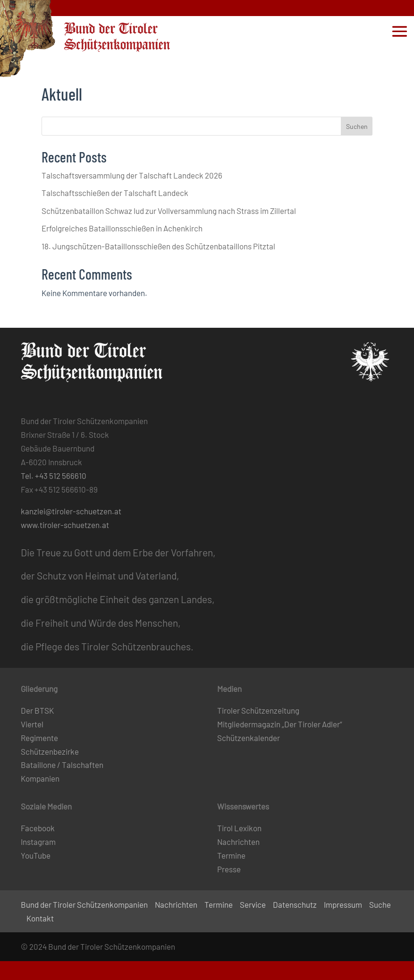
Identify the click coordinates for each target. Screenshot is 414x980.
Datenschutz (295, 904)
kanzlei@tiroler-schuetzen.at (71, 511)
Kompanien (40, 778)
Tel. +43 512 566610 (54, 476)
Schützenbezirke (50, 751)
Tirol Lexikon (239, 828)
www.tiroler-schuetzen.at (65, 525)
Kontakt (40, 918)
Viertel (32, 724)
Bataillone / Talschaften (62, 765)
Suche (380, 904)
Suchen (357, 126)
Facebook (38, 828)
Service (253, 904)
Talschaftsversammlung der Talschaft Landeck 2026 (132, 175)
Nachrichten (238, 842)
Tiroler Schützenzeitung (258, 710)
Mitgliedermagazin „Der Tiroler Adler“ (280, 724)
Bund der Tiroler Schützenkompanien (84, 904)
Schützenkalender (249, 738)
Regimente (39, 738)
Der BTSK (37, 710)
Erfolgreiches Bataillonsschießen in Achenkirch (122, 228)
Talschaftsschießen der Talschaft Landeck (115, 193)
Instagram (38, 842)
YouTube (36, 855)
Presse (229, 869)
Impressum (343, 904)
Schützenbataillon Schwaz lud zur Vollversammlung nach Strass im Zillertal (169, 211)
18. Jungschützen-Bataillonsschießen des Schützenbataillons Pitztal (158, 246)
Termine (231, 855)
